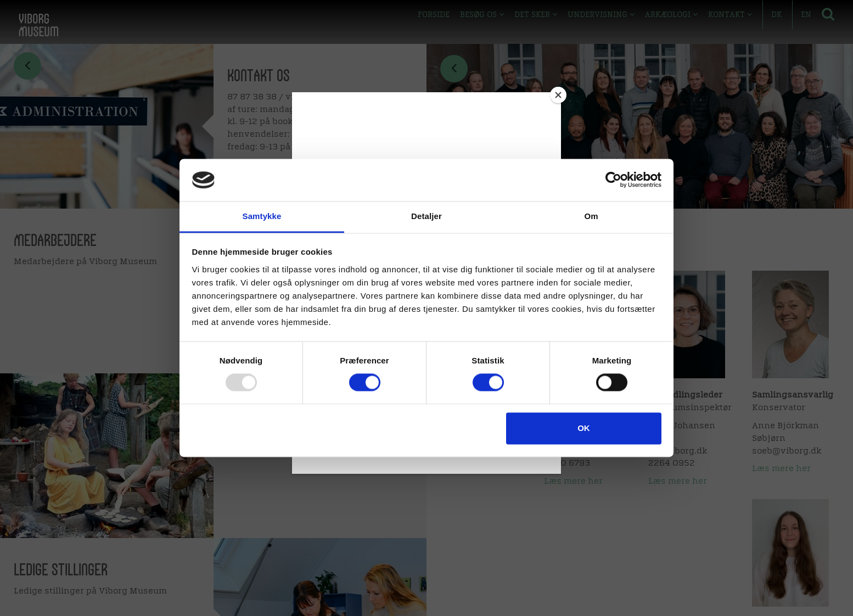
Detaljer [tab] (426, 216)
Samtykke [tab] (262, 216)
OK (584, 428)
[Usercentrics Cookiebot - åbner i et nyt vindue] (613, 180)
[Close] (558, 95)
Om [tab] (591, 216)
